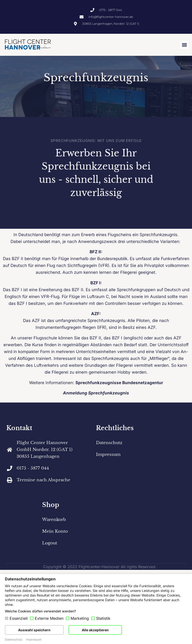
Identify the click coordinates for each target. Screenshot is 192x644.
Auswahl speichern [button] (34, 630)
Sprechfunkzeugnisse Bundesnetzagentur (119, 387)
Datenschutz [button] (14, 639)
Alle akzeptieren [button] (95, 630)
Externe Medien (49, 618)
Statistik (103, 618)
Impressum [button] (34, 639)
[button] (184, 45)
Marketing (80, 618)
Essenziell (19, 618)
